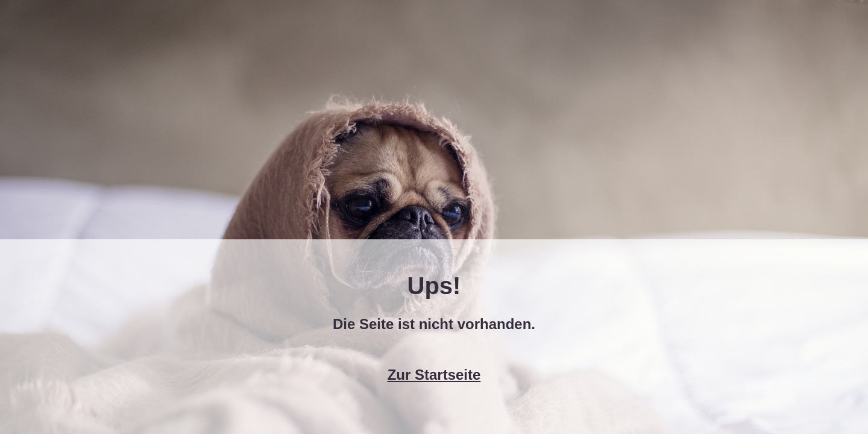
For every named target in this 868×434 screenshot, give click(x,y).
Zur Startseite (434, 375)
